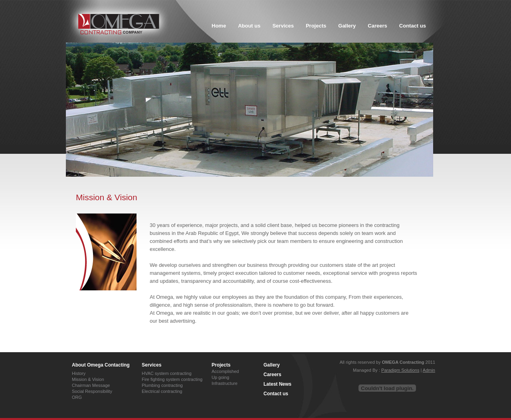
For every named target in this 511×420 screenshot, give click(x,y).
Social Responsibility (92, 391)
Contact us (276, 394)
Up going (220, 377)
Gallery (272, 365)
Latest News (277, 384)
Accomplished (225, 371)
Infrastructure (225, 383)
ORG (77, 397)
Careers (272, 375)
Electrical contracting (162, 391)
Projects (221, 365)
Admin (429, 370)
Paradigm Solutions (400, 370)
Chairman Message (91, 385)
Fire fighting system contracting (172, 379)
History (79, 373)
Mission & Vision (88, 379)
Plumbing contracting (162, 385)
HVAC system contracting (167, 373)
